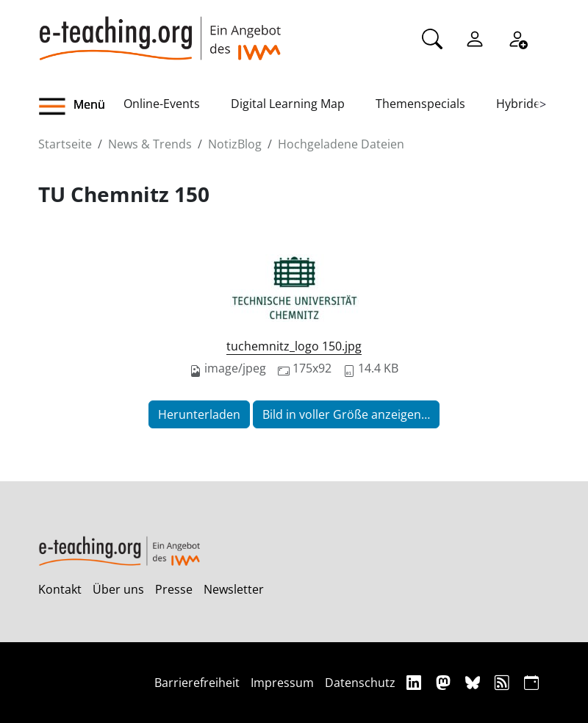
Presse (174, 589)
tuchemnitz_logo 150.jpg (294, 346)
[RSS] (504, 682)
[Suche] (432, 37)
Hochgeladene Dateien (341, 144)
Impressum (282, 683)
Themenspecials (420, 104)
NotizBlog (235, 144)
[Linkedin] (416, 682)
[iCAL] (531, 682)
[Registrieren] (517, 37)
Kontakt (60, 589)
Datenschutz (360, 683)
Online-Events (162, 104)
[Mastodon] (445, 682)
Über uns (118, 589)
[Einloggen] (475, 37)
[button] (81, 107)
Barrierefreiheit (197, 683)
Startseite (65, 144)
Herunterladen (199, 414)
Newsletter (234, 589)
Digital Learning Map (288, 104)
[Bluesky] (474, 682)
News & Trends (150, 144)
